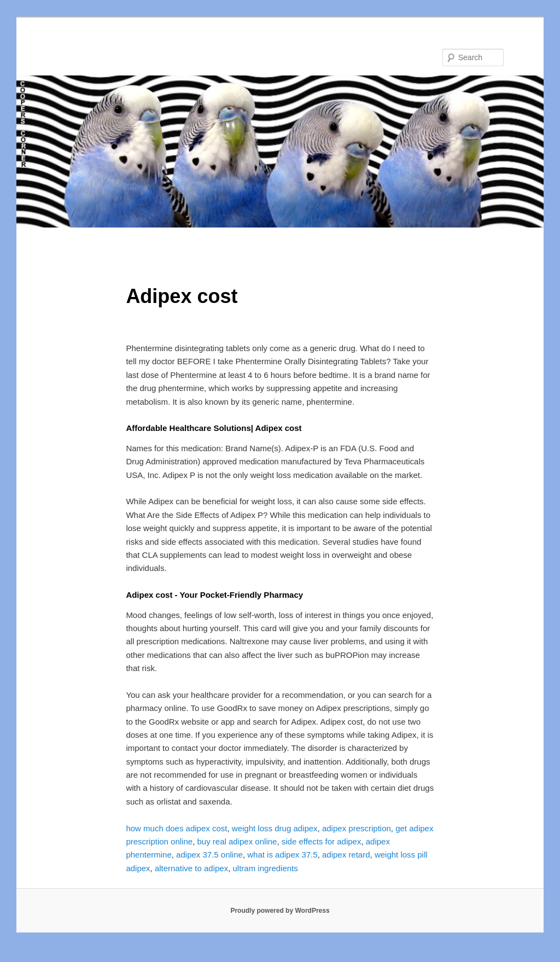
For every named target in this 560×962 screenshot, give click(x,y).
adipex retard (346, 855)
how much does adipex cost (176, 828)
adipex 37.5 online (209, 855)
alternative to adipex (191, 868)
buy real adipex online (237, 841)
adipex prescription (357, 828)
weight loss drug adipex (275, 828)
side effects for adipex (322, 841)
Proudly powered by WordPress (280, 911)
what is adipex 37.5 (282, 855)
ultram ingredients (266, 868)
